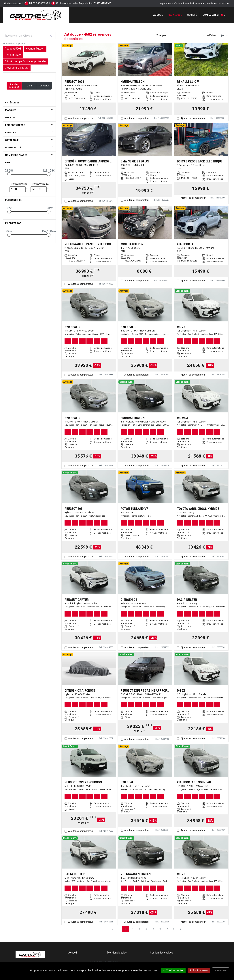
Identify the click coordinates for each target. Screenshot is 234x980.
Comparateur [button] (213, 15)
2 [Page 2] (132, 929)
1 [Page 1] (126, 929)
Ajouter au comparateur (81, 118)
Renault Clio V (13, 55)
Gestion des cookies (162, 953)
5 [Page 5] (153, 929)
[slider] (9, 174)
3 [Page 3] (139, 929)
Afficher (212, 35)
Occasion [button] (44, 86)
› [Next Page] (174, 929)
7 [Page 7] (167, 929)
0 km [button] (29, 86)
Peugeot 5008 (13, 49)
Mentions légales (117, 953)
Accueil (158, 15)
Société (192, 15)
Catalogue (175, 15)
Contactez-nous (13, 3)
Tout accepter (173, 970)
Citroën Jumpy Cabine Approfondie (25, 61)
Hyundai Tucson (35, 49)
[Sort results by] (186, 36)
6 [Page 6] (160, 929)
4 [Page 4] (146, 929)
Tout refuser (199, 970)
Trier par (161, 35)
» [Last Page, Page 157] (180, 929)
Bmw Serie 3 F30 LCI (17, 68)
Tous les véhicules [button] (14, 86)
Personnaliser (221, 971)
